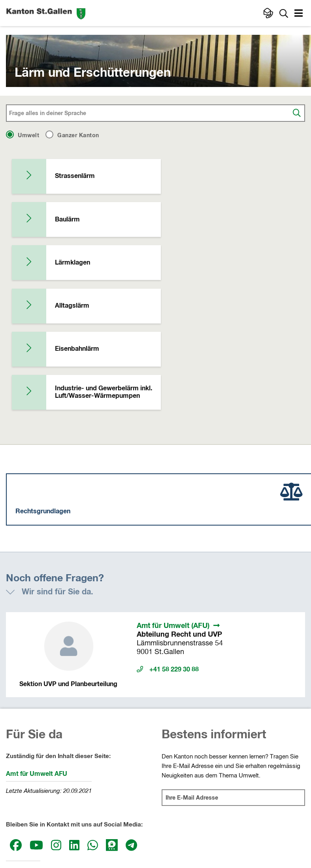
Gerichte (170, 798)
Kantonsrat (21, 783)
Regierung (19, 798)
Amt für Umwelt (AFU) (173, 497)
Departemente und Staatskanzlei (202, 783)
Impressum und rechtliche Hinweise (112, 830)
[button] (300, 14)
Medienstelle (23, 743)
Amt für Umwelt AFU (37, 645)
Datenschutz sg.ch (190, 830)
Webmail (234, 830)
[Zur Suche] (284, 13)
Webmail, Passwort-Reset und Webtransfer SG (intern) (160, 838)
